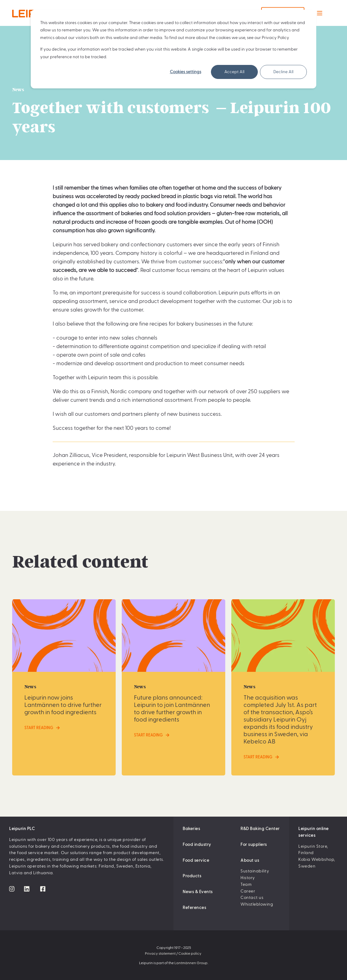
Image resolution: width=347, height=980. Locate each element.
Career (248, 891)
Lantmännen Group (191, 963)
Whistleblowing (257, 904)
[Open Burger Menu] (320, 13)
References (194, 907)
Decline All (283, 72)
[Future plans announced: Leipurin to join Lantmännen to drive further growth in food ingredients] (173, 687)
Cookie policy (190, 953)
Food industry (197, 844)
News (18, 90)
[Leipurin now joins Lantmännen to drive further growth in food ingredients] (64, 687)
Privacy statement (160, 953)
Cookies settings (186, 72)
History (248, 878)
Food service (196, 860)
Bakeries (191, 829)
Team (246, 884)
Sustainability (255, 871)
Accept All (234, 72)
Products (192, 876)
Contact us (252, 897)
